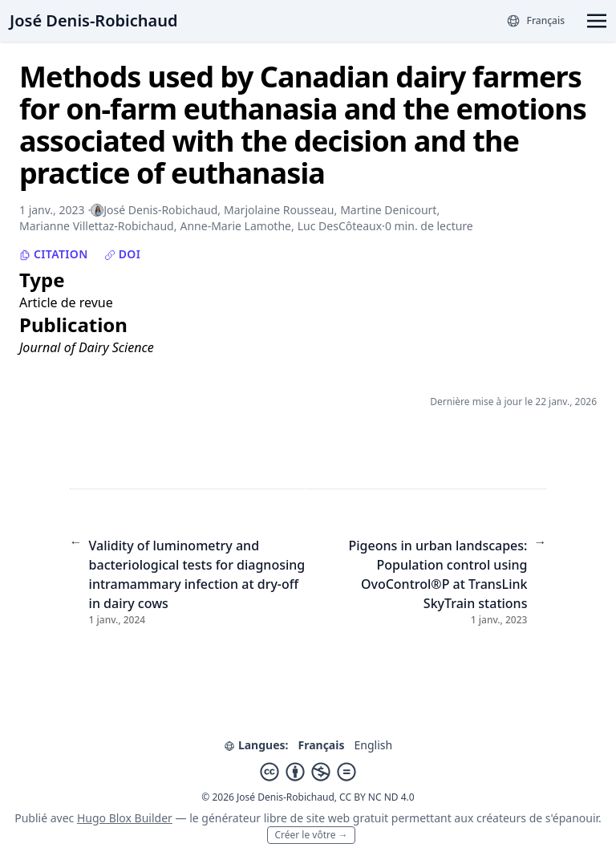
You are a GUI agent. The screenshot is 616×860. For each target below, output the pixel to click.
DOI (123, 254)
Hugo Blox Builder (125, 818)
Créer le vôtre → (311, 835)
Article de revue (66, 302)
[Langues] (535, 21)
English (373, 745)
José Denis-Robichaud (93, 20)
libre (276, 818)
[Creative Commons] (308, 772)
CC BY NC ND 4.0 (377, 797)
